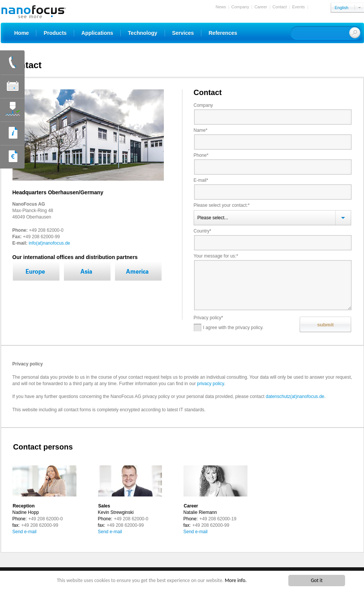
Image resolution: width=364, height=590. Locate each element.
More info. (236, 581)
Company (240, 7)
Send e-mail (25, 532)
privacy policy (211, 384)
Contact (280, 7)
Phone (201, 155)
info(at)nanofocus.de (49, 243)
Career (261, 7)
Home (22, 33)
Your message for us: (216, 256)
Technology (143, 33)
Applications (97, 33)
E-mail (201, 180)
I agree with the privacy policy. (229, 328)
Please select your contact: (222, 205)
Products (55, 33)
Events (299, 7)
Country (203, 231)
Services (183, 33)
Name (201, 130)
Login (315, 7)
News (221, 7)
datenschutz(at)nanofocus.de (295, 396)
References (223, 33)
